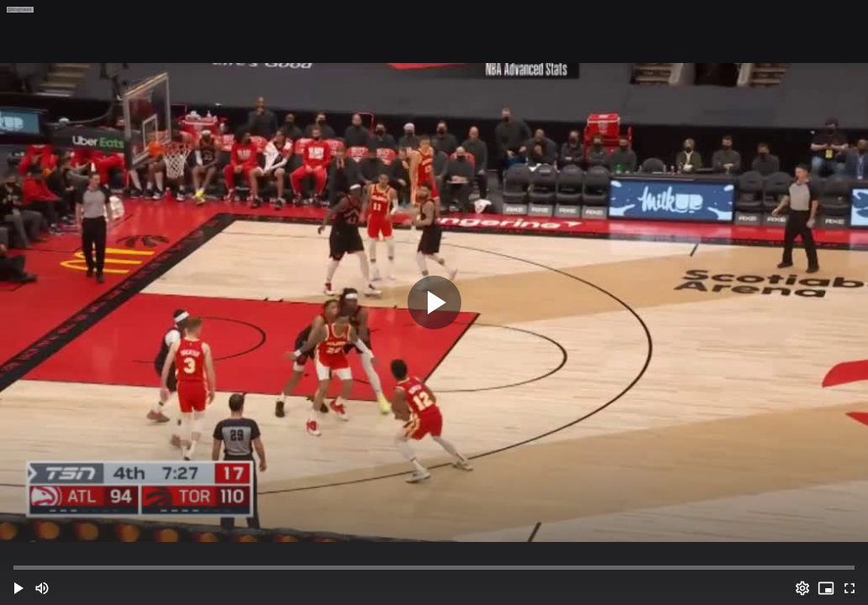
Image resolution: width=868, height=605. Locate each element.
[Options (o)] (802, 588)
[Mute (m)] (42, 588)
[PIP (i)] (826, 588)
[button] (18, 588)
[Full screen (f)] (850, 588)
